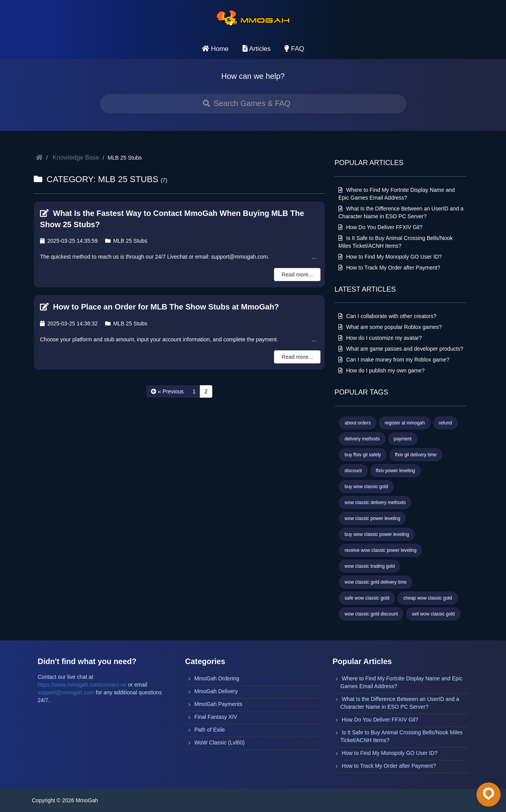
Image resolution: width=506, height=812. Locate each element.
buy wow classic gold (366, 487)
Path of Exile (210, 730)
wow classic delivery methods (375, 503)
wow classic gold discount (371, 614)
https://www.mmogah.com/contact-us (82, 685)
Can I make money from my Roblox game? (394, 360)
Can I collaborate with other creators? (387, 316)
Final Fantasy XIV (216, 717)
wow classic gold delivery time (376, 582)
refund (445, 423)
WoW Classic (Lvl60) (220, 742)
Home (215, 49)
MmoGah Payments (218, 704)
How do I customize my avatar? (380, 338)
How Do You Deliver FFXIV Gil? (380, 227)
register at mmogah (405, 423)
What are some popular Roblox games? (390, 327)
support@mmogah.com (66, 692)
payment (403, 439)
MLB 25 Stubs (126, 241)
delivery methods (362, 439)
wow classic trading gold (370, 566)
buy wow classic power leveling (377, 534)
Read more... (297, 275)
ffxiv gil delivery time (416, 455)
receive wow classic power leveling (380, 550)
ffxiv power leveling (396, 471)
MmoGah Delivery (216, 691)
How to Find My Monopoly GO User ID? (390, 257)
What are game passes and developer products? (401, 349)
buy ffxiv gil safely (363, 455)
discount (353, 471)
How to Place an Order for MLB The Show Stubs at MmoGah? (159, 307)
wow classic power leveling (372, 518)
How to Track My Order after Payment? (389, 268)
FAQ (294, 49)
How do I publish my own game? (381, 370)
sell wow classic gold (433, 614)
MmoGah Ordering (217, 678)
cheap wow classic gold (427, 598)
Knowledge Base (76, 157)
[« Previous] (167, 391)
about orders (358, 423)
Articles (257, 49)
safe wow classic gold (367, 598)
